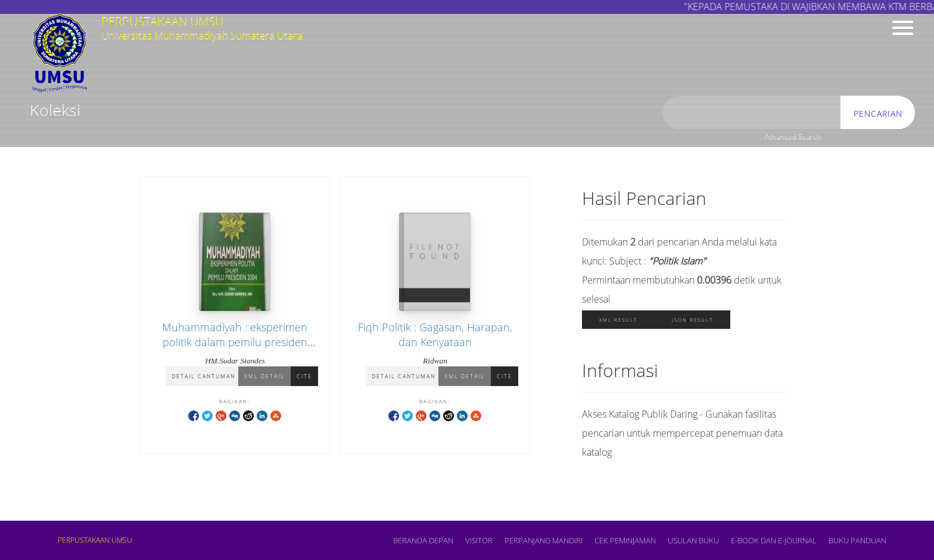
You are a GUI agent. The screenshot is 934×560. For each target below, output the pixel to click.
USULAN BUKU (693, 540)
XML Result (618, 320)
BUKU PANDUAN (857, 540)
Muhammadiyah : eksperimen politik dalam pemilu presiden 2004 (235, 342)
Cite (304, 376)
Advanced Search (793, 137)
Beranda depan (423, 540)
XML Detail (264, 376)
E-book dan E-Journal (774, 540)
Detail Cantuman (203, 376)
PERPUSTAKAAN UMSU (95, 540)
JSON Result (692, 320)
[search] (752, 113)
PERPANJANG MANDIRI (544, 540)
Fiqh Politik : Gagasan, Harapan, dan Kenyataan (435, 335)
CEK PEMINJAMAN (625, 540)
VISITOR (479, 540)
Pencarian (878, 113)
